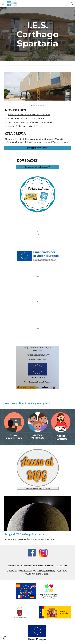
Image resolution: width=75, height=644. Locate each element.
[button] (3, 4)
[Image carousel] (37, 89)
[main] (37, 34)
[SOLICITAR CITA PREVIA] (37, 148)
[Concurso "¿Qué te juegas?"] (37, 167)
